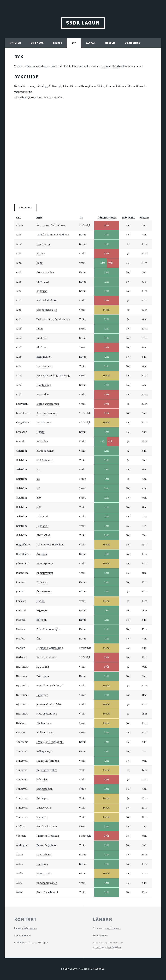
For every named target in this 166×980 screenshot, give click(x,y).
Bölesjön (42, 620)
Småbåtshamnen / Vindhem (53, 235)
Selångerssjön (45, 751)
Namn (39, 217)
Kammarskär (44, 873)
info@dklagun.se (29, 928)
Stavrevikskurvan (47, 413)
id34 (39, 498)
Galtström (42, 695)
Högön (41, 601)
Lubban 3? (42, 517)
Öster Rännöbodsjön (48, 629)
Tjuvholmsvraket (47, 770)
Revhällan (42, 441)
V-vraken (42, 817)
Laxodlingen (44, 423)
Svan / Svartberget (47, 892)
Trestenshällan (45, 272)
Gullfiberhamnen (47, 827)
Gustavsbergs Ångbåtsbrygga (54, 376)
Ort (18, 217)
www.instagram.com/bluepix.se (107, 947)
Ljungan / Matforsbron (50, 648)
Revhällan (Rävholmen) (50, 686)
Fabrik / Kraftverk (47, 657)
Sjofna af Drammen (48, 404)
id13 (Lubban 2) (45, 451)
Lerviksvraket (45, 366)
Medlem (110, 43)
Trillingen (42, 798)
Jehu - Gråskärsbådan (49, 704)
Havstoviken (44, 385)
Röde (39, 263)
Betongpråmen (45, 563)
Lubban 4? (42, 526)
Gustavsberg (44, 808)
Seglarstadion (45, 789)
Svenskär (42, 554)
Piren (40, 329)
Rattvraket (43, 394)
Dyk (74, 43)
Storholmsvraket (47, 310)
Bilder (58, 43)
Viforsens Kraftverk (48, 836)
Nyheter (15, 43)
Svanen (41, 253)
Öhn (39, 639)
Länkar (91, 43)
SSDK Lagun (83, 23)
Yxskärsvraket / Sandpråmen (53, 319)
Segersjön (42, 610)
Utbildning (133, 43)
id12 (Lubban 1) (45, 460)
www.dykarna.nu (113, 928)
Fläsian (41, 432)
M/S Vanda (43, 667)
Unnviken (42, 864)
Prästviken (43, 676)
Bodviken (42, 582)
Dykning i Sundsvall (112, 66)
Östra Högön (44, 592)
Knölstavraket (45, 573)
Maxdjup (144, 217)
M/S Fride (42, 779)
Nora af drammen (47, 714)
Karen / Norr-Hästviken (50, 545)
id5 (38, 479)
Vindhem (42, 338)
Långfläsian (43, 244)
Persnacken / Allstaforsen (51, 225)
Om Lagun (37, 43)
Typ (81, 217)
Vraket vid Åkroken (48, 761)
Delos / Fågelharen (47, 845)
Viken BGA (43, 282)
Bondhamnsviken (47, 883)
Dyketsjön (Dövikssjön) (50, 742)
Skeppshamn (44, 855)
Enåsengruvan (45, 733)
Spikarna (42, 291)
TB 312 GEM (43, 535)
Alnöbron (42, 347)
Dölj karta (25, 207)
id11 (38, 469)
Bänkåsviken (44, 357)
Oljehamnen (44, 723)
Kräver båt (128, 217)
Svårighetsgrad (107, 217)
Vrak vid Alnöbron (47, 300)
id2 (38, 488)
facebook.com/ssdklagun (36, 943)
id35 (39, 507)
